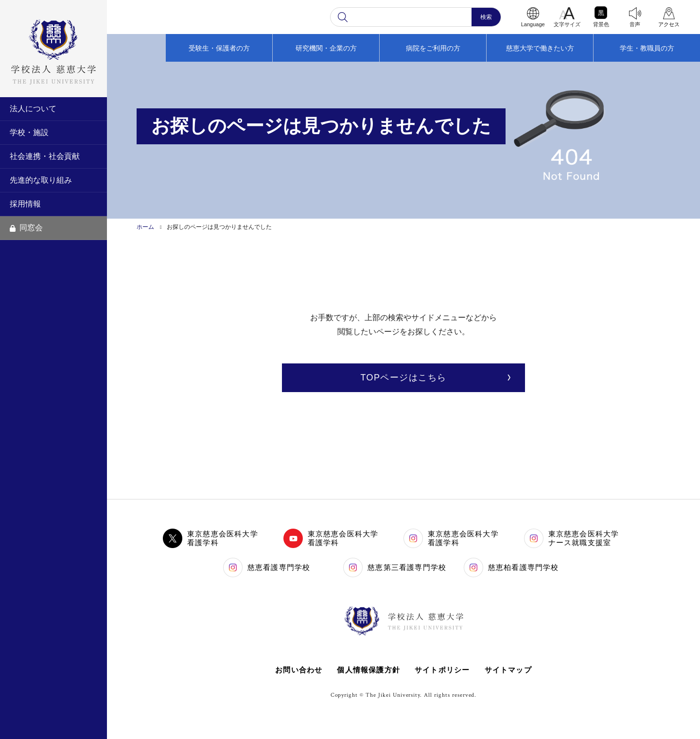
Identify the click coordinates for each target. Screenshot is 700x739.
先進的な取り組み (41, 180)
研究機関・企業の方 (326, 48)
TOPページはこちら (403, 378)
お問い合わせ (299, 670)
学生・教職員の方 (647, 48)
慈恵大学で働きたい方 (540, 48)
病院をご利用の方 (433, 48)
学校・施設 (29, 132)
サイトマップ (508, 670)
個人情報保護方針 (368, 670)
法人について (33, 109)
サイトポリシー (442, 670)
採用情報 (25, 204)
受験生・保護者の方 (219, 48)
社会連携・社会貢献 (45, 156)
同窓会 (26, 228)
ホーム (145, 227)
